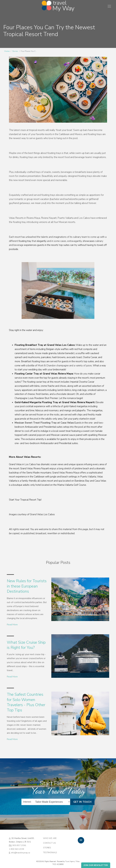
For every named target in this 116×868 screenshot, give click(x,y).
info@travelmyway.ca (21, 853)
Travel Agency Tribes (72, 861)
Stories (15, 51)
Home (7, 51)
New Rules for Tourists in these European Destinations (27, 586)
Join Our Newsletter (96, 865)
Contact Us (49, 843)
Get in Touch (82, 802)
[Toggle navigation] (109, 6)
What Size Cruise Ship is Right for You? (26, 645)
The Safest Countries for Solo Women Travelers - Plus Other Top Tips (26, 702)
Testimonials (50, 852)
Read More (12, 625)
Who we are (50, 838)
